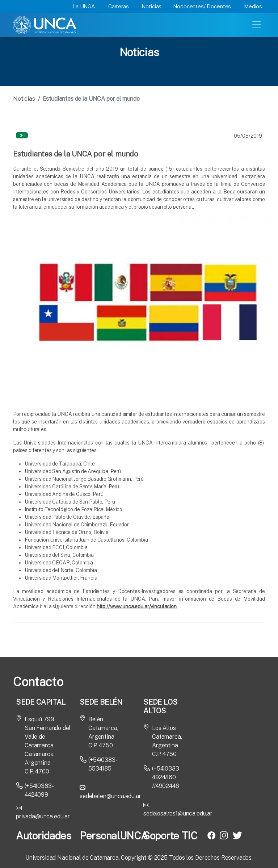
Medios (253, 6)
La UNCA (84, 6)
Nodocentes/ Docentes (202, 6)
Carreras (119, 6)
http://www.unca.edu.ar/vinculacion (137, 606)
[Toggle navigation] (257, 24)
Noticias (151, 6)
